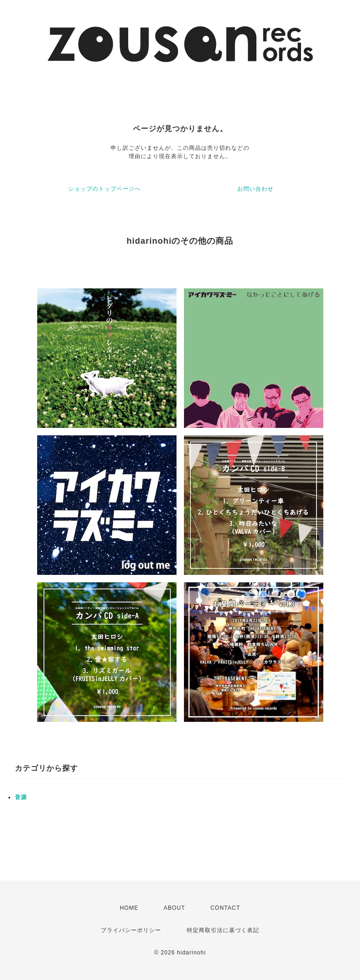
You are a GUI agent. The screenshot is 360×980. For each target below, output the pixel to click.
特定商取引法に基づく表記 (223, 930)
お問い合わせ (255, 189)
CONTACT (225, 908)
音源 (21, 797)
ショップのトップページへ (105, 189)
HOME (129, 908)
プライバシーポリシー (131, 930)
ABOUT (174, 908)
